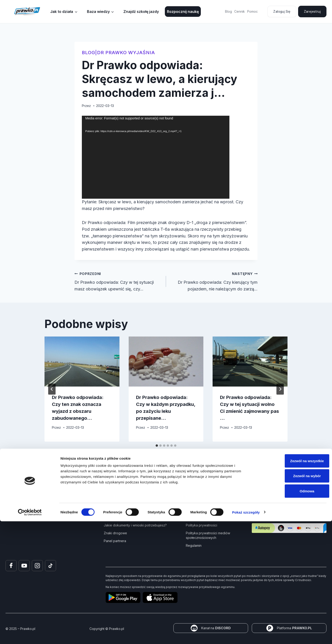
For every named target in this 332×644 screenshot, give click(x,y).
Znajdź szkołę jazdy (141, 12)
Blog (228, 11)
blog (89, 53)
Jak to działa (62, 12)
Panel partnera (115, 541)
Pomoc (252, 11)
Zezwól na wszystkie (293, 583)
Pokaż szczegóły (246, 635)
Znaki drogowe (115, 533)
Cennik (240, 11)
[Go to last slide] (52, 389)
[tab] (157, 446)
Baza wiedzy (98, 12)
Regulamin (194, 545)
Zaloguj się (282, 12)
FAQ (189, 517)
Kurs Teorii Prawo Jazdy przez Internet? (134, 510)
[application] (156, 157)
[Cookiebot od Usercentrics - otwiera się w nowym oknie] (30, 635)
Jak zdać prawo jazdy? (122, 517)
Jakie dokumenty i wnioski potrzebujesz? (135, 525)
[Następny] (280, 389)
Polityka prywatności (202, 525)
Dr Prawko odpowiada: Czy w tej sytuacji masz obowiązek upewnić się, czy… (118, 281)
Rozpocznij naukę (183, 12)
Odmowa (293, 614)
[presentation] (82, 361)
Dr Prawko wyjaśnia (126, 53)
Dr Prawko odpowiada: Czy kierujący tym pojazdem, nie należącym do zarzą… (214, 281)
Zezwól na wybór (293, 599)
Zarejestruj (312, 12)
